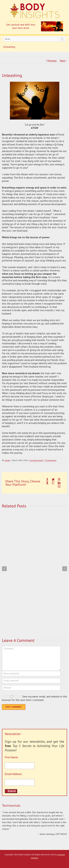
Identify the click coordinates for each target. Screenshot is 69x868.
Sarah (7, 460)
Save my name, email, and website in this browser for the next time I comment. (34, 698)
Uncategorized (36, 460)
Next (63, 61)
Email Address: (14, 774)
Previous (52, 61)
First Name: (34, 762)
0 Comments (51, 460)
